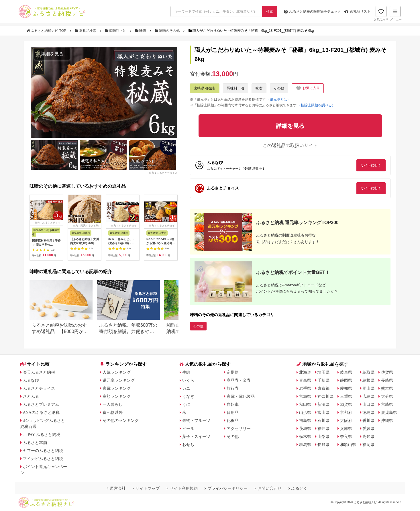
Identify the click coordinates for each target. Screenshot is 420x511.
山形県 (305, 412)
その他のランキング (121, 420)
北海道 (305, 372)
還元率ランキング (119, 380)
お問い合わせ (268, 488)
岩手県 (305, 388)
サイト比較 (35, 364)
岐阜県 (346, 372)
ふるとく (298, 488)
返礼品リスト (357, 11)
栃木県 (305, 436)
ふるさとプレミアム (41, 404)
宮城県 (305, 396)
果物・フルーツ (196, 420)
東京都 (323, 388)
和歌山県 (348, 445)
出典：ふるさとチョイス (163, 173)
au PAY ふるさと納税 (42, 434)
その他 (279, 88)
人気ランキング (117, 372)
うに (186, 404)
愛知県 (346, 388)
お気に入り (381, 13)
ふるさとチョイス (39, 388)
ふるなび (31, 380)
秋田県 (305, 404)
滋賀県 (346, 404)
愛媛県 (368, 428)
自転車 (233, 404)
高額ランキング (117, 396)
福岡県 (368, 445)
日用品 (233, 412)
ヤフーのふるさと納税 (43, 451)
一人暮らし (113, 404)
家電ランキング (117, 388)
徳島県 (368, 412)
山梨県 (323, 436)
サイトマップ (146, 488)
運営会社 (116, 488)
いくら (188, 380)
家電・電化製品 (241, 396)
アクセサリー (239, 428)
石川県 (323, 420)
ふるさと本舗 (35, 443)
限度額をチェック (312, 11)
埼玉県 (323, 372)
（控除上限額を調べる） (316, 105)
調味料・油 (116, 31)
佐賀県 (387, 372)
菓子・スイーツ (196, 436)
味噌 (141, 31)
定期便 (233, 372)
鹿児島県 (389, 412)
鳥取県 (368, 372)
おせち (188, 445)
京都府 (346, 412)
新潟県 (323, 404)
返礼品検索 (86, 31)
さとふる (31, 396)
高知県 (368, 436)
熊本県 (387, 388)
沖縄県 (387, 420)
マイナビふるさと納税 (43, 459)
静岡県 (346, 380)
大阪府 (346, 420)
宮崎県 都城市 (205, 88)
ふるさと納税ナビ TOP (47, 31)
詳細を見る (52, 54)
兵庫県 (346, 428)
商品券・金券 (239, 380)
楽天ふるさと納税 (39, 372)
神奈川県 (325, 396)
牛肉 (186, 372)
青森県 (305, 380)
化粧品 (233, 420)
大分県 (387, 396)
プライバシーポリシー (226, 488)
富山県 (323, 412)
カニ (186, 388)
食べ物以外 (113, 412)
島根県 (368, 380)
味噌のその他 (168, 31)
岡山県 (368, 388)
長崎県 (387, 380)
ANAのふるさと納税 (41, 412)
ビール (188, 428)
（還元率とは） (278, 99)
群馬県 (305, 445)
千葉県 (323, 380)
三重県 (346, 396)
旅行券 (233, 388)
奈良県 (346, 436)
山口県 (368, 404)
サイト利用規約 (182, 488)
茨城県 (305, 428)
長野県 (323, 445)
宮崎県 (387, 404)
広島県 (368, 396)
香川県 (368, 420)
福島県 (305, 420)
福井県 (323, 428)
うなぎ (188, 396)
